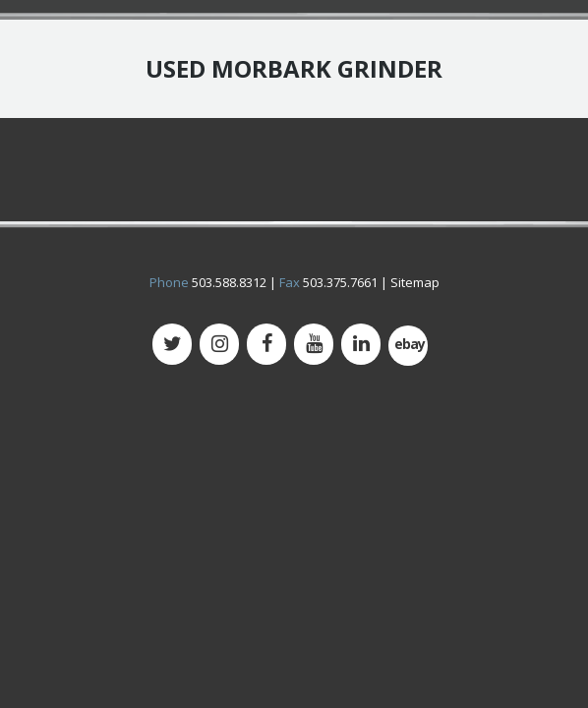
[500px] (408, 346)
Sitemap (415, 282)
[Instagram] (219, 344)
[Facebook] (266, 344)
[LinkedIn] (361, 344)
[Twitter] (172, 344)
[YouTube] (314, 344)
